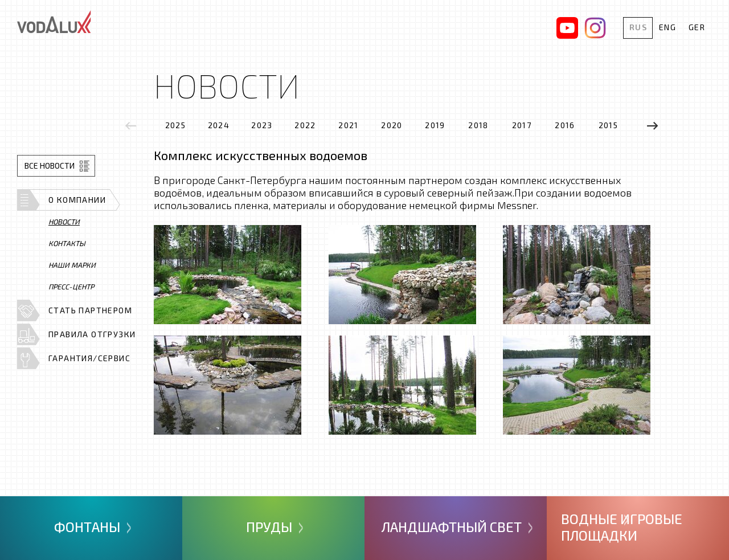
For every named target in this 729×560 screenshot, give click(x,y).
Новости (64, 222)
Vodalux (54, 22)
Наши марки (72, 265)
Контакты (67, 243)
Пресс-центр (71, 287)
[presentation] (131, 126)
